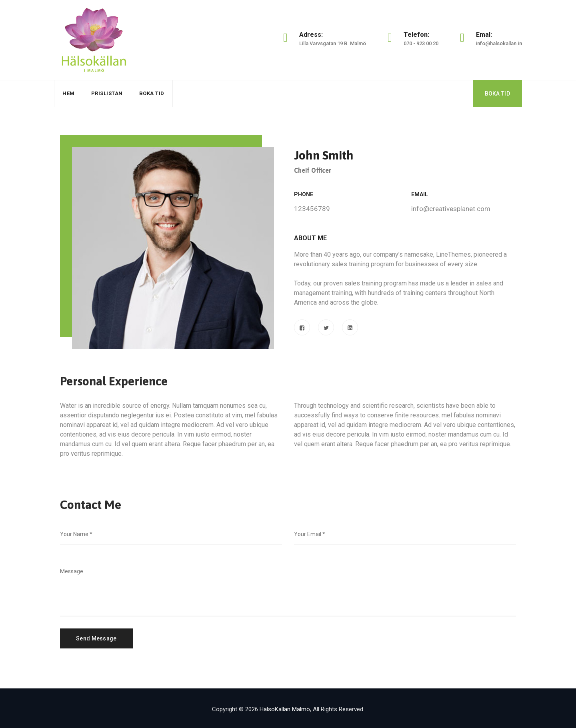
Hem (69, 93)
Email (420, 194)
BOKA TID (497, 94)
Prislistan (107, 93)
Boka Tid (152, 93)
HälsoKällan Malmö (285, 709)
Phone (304, 194)
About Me (310, 238)
